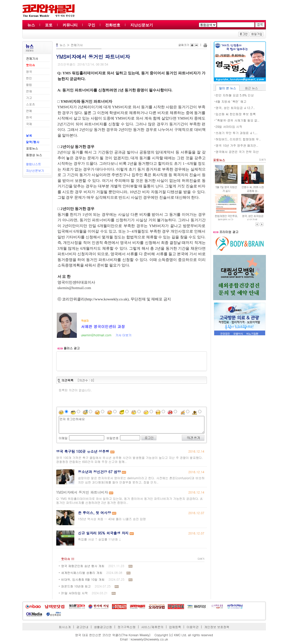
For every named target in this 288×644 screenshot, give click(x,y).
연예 (29, 111)
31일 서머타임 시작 (75, 593)
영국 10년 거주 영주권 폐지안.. (237, 145)
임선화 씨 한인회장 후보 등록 (236, 114)
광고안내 (82, 627)
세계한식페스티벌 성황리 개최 (82, 573)
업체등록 (175, 627)
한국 (29, 117)
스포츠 (31, 104)
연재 (29, 91)
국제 (29, 124)
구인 (91, 25)
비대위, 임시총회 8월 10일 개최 (83, 579)
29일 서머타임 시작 (229, 126)
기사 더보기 (123, 335)
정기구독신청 (127, 627)
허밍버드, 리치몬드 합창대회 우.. (238, 139)
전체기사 (77, 45)
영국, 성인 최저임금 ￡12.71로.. (253, 218)
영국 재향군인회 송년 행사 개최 (83, 566)
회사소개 (65, 627)
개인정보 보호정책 (217, 627)
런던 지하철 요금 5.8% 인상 (235, 95)
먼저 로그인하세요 (132, 425)
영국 (29, 71)
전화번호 (113, 25)
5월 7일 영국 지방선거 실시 (226, 189)
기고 (29, 98)
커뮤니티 (70, 25)
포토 (49, 25)
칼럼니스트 (34, 164)
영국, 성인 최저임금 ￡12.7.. (235, 108)
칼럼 (29, 85)
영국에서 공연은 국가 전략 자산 (237, 152)
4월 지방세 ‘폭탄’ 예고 (231, 101)
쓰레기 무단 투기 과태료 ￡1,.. (237, 133)
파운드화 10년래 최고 (76, 586)
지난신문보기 (142, 25)
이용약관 (193, 627)
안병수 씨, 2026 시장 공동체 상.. (253, 189)
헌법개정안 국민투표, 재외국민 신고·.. (226, 218)
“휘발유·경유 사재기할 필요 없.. (238, 120)
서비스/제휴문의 (152, 627)
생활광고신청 (103, 627)
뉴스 (31, 25)
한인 (29, 78)
